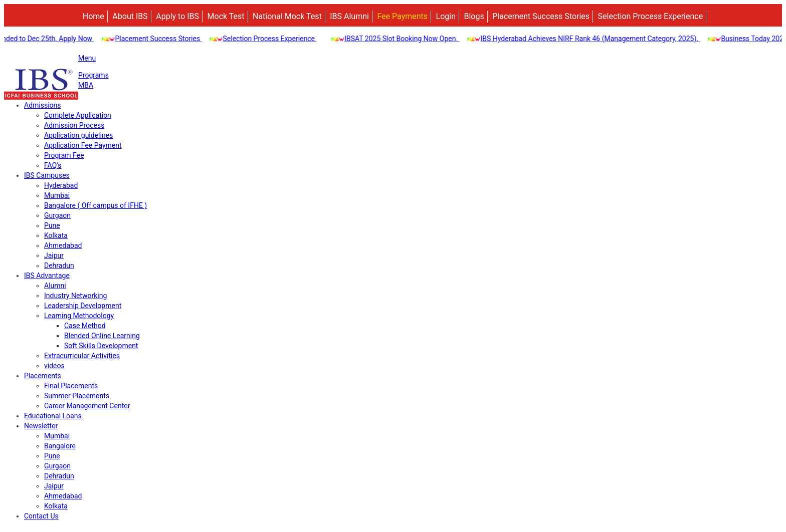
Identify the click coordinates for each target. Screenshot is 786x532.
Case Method (85, 326)
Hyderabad (61, 185)
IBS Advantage (47, 276)
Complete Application (78, 115)
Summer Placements (77, 396)
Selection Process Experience (651, 16)
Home (93, 16)
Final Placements (71, 386)
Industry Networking (75, 296)
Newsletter (41, 426)
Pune (52, 225)
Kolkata (56, 235)
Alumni (55, 286)
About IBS (130, 16)
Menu (87, 58)
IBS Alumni (349, 16)
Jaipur (54, 255)
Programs (93, 75)
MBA (86, 85)
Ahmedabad (63, 245)
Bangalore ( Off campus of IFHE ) (95, 205)
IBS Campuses (47, 175)
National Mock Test (287, 16)
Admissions (43, 105)
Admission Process (74, 125)
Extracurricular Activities (82, 356)
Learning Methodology (79, 316)
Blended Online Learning (102, 336)
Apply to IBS (177, 16)
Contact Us (41, 516)
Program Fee (64, 155)
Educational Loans (53, 416)
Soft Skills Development (101, 346)
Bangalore (60, 446)
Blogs (474, 16)
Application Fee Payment (83, 145)
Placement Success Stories (541, 16)
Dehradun (59, 265)
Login (446, 16)
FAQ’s (53, 165)
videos (54, 366)
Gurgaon (57, 215)
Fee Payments (402, 16)
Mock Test (226, 16)
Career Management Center (87, 406)
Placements (43, 376)
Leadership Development (83, 306)
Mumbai (57, 195)
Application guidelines (78, 135)
